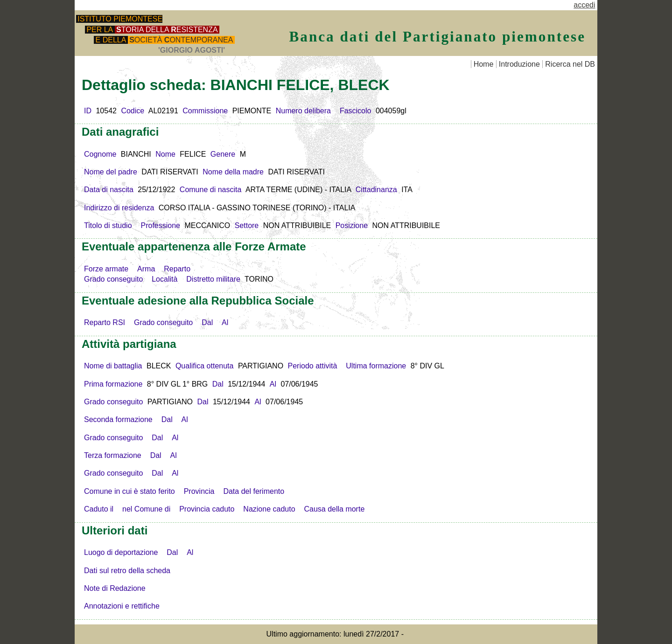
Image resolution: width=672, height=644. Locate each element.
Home (484, 64)
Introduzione (519, 64)
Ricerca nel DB (570, 64)
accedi (584, 5)
